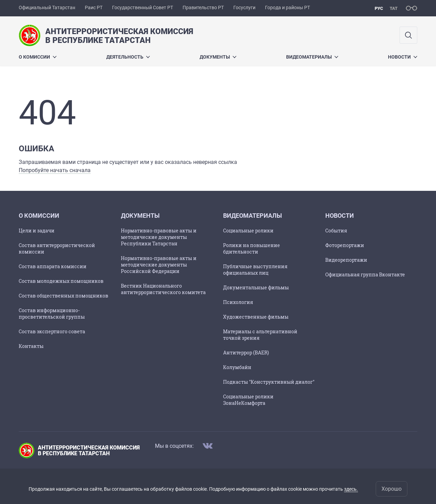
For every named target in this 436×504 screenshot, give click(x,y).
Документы (218, 57)
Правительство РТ (203, 7)
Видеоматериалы (312, 57)
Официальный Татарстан (47, 7)
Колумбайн (237, 367)
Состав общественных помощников (64, 296)
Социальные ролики (248, 231)
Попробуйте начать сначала (55, 170)
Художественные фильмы (256, 317)
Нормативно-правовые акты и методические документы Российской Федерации (159, 265)
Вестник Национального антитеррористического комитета (163, 289)
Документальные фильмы (256, 287)
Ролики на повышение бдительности (252, 248)
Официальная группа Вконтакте (365, 274)
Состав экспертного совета (52, 331)
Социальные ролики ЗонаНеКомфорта (248, 400)
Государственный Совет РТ (143, 7)
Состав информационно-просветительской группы (52, 314)
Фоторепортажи (345, 245)
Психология (238, 302)
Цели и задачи (37, 231)
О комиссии (38, 57)
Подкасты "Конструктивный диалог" (269, 382)
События (336, 231)
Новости (403, 57)
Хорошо (392, 489)
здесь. (351, 489)
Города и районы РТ (287, 7)
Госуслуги (244, 7)
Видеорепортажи (346, 260)
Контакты (31, 346)
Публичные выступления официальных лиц (255, 270)
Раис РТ (94, 7)
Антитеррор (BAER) (246, 353)
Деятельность (128, 57)
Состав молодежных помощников (61, 281)
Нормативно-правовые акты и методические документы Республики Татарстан (159, 237)
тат (394, 8)
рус (379, 8)
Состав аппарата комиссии (53, 266)
